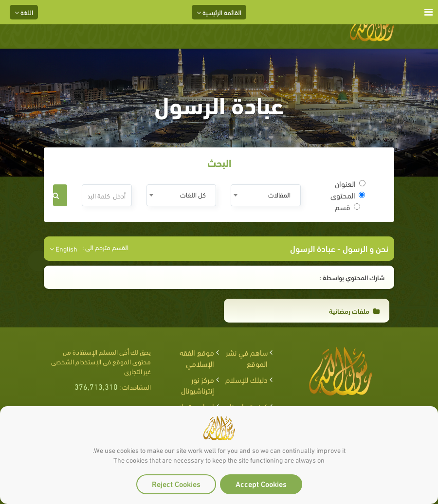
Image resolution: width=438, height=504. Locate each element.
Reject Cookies (176, 483)
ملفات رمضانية (354, 311)
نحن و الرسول (365, 248)
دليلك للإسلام (246, 379)
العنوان (350, 183)
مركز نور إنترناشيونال (198, 385)
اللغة (24, 12)
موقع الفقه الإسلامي (197, 358)
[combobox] (265, 195)
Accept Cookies (261, 483)
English (64, 249)
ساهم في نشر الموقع (247, 358)
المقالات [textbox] (279, 194)
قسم (347, 207)
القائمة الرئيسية (219, 12)
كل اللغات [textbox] (193, 194)
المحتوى (348, 195)
